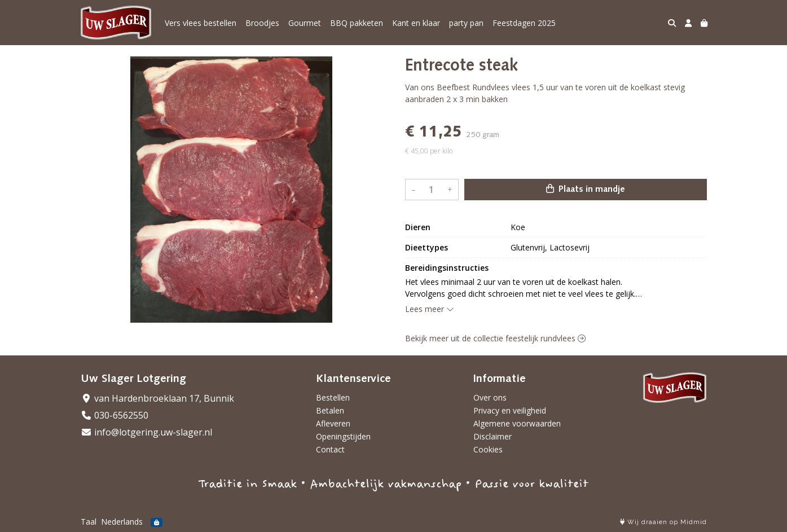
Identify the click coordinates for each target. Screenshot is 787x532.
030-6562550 (115, 415)
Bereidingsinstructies (447, 268)
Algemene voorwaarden (517, 423)
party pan (466, 23)
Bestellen (333, 397)
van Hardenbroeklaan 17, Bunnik (157, 398)
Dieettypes (427, 247)
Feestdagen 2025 (524, 23)
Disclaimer (493, 436)
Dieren (418, 227)
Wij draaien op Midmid (663, 522)
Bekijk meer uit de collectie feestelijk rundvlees (495, 338)
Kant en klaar (416, 23)
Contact (330, 449)
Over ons (490, 397)
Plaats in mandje (586, 189)
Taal (89, 522)
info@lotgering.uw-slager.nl (146, 432)
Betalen (330, 410)
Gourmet (305, 23)
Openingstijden (343, 436)
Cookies (488, 449)
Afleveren (333, 423)
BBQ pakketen (357, 23)
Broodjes (262, 23)
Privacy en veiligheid (510, 410)
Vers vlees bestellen (201, 23)
